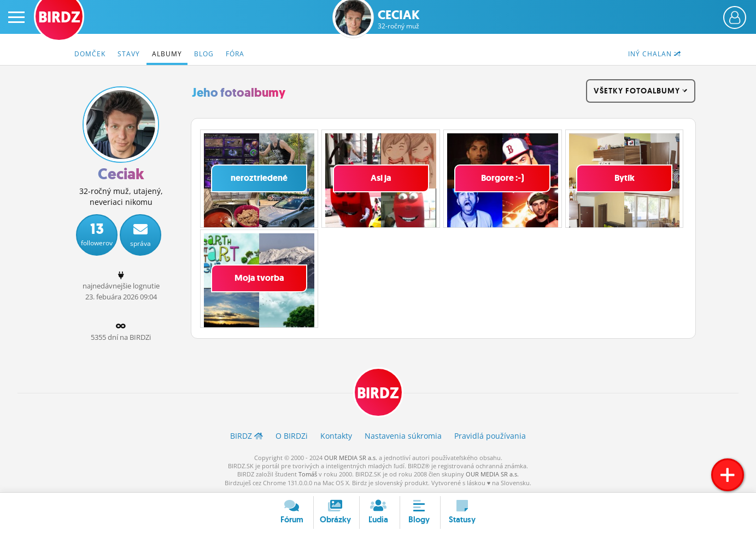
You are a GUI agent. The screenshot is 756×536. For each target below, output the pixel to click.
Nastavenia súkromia (403, 436)
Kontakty (336, 436)
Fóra (235, 54)
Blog (204, 54)
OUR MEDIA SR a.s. (351, 458)
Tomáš (308, 474)
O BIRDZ (292, 436)
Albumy (167, 54)
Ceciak (399, 19)
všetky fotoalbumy (641, 91)
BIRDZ (378, 393)
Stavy (129, 54)
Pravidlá (490, 436)
